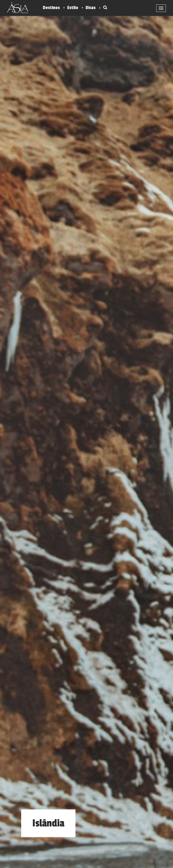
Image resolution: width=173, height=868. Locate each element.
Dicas (91, 8)
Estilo (73, 8)
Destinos (51, 8)
